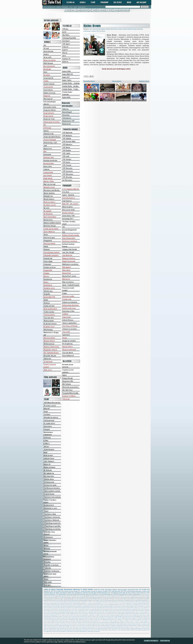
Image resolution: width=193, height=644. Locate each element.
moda (48, 630)
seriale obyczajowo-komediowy (134, 591)
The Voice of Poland (70, 326)
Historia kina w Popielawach (48, 434)
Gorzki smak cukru (106, 609)
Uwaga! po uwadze (69, 341)
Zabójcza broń (46, 628)
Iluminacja (47, 438)
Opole (97, 617)
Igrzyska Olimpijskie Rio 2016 (69, 231)
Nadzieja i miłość (123, 615)
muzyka (144, 591)
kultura (145, 628)
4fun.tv (65, 53)
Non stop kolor (49, 476)
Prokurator (47, 264)
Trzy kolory (117, 599)
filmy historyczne (98, 597)
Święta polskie (89, 599)
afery (97, 602)
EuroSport (85, 10)
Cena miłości (48, 606)
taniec (122, 630)
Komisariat (47, 155)
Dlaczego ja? (48, 99)
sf (117, 630)
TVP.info (65, 29)
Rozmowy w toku (68, 311)
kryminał (98, 29)
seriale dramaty (107, 600)
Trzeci (46, 511)
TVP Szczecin (67, 171)
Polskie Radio (91, 597)
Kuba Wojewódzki (69, 238)
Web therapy (48, 330)
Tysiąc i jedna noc (83, 624)
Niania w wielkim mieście (52, 223)
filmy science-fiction (113, 597)
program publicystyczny (55, 603)
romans (101, 600)
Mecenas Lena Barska (51, 190)
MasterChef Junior (69, 276)
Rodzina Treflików (69, 396)
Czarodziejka (110, 606)
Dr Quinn (97, 608)
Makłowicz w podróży (70, 264)
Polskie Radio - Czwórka (68, 93)
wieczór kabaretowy (63, 631)
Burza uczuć (140, 605)
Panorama (66, 115)
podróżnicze (143, 597)
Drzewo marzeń (68, 213)
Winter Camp (136, 626)
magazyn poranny (138, 602)
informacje (85, 593)
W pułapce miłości (62, 626)
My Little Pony (67, 390)
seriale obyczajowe (106, 590)
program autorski (92, 600)
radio (72, 597)
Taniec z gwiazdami (69, 323)
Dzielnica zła (132, 608)
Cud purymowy (49, 420)
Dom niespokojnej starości (49, 103)
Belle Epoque (48, 63)
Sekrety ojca (48, 291)
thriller (121, 593)
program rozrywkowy (103, 591)
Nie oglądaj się (49, 473)
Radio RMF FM (67, 74)
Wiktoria (132, 626)
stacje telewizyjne (116, 591)
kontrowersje (50, 600)
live (96, 591)
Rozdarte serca (49, 288)
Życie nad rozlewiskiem (96, 631)
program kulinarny (78, 596)
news (98, 594)
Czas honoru (48, 90)
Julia (45, 146)
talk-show (83, 599)
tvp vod (51, 591)
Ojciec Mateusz (49, 232)
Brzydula (47, 75)
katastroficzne (128, 628)
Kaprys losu (48, 149)
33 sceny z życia (50, 406)
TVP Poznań (67, 165)
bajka (124, 593)
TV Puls (103, 621)
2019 (57, 594)
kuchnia (55, 600)
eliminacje (106, 628)
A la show (66, 192)
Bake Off (82, 605)
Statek (46, 300)
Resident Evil (85, 602)
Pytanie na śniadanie (70, 302)
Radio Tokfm (67, 80)
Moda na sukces (49, 202)
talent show (76, 597)
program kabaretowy (47, 603)
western (58, 631)
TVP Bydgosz (67, 136)
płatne (98, 600)
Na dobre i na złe (50, 205)
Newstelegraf (67, 112)
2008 (56, 597)
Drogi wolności (49, 113)
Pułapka (46, 273)
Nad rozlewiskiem (50, 217)
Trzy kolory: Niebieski (51, 520)
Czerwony (119, 606)
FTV (71, 609)
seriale (124, 29)
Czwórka (123, 606)
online (120, 29)
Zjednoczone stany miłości (50, 575)
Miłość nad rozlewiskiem (140, 614)
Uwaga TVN (140, 624)
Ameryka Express (69, 198)
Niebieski (46, 617)
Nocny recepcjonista (65, 617)
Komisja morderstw (50, 160)
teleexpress (128, 630)
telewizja (83, 603)
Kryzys (49, 612)
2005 (54, 602)
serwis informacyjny (109, 596)
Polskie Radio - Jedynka (71, 83)
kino (132, 628)
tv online (93, 31)
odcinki (108, 29)
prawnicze (77, 600)
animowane (121, 594)
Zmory (46, 579)
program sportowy (64, 599)
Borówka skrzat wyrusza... (68, 366)
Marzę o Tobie (49, 181)
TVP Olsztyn (67, 159)
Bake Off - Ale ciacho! (70, 204)
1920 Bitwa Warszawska (52, 403)
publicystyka (71, 599)
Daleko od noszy (49, 93)
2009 (117, 594)
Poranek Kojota (49, 494)
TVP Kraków (67, 150)
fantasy (132, 599)
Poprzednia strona (89, 81)
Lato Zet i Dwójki (68, 252)
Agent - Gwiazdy (68, 195)
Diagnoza (47, 96)
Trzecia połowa (49, 315)
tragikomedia (48, 631)
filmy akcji (64, 596)
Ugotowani (66, 335)
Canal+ (144, 605)
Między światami (49, 467)
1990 (111, 603)
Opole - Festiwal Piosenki (71, 285)
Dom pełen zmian (50, 107)
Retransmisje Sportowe (70, 305)
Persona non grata (50, 485)
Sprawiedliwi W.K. (49, 297)
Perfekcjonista (49, 482)
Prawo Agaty (48, 261)
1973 (107, 603)
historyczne (133, 602)
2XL (45, 45)
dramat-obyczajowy (84, 594)
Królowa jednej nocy (55, 612)
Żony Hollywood (68, 356)
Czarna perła (48, 87)
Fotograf (47, 429)
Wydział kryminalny (114, 627)
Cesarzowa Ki (48, 78)
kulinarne (147, 594)
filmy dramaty (65, 591)
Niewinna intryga (50, 226)
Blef (109, 605)
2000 (121, 596)
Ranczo (46, 276)
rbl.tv (64, 56)
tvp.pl (86, 603)
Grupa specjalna (126, 609)
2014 (144, 594)
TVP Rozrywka (62, 623)
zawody (68, 631)
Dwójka (128, 608)
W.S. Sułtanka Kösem (51, 353)
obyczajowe (131, 590)
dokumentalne (127, 599)
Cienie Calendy (49, 84)
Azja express (71, 605)
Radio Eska (141, 618)
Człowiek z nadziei (137, 606)
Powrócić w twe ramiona (52, 497)
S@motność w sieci (121, 620)
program (125, 590)
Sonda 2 (45, 621)
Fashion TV (66, 59)
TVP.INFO (94, 602)
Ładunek (71, 631)
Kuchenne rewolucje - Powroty (68, 245)
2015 (59, 597)
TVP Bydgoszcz (121, 621)
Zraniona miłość (91, 628)
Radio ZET (66, 77)
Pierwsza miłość (49, 244)
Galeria (46, 131)
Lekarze (46, 169)
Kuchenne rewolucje (70, 241)
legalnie (103, 29)
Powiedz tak (48, 258)
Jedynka (87, 611)
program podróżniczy (55, 599)
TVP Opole (66, 162)
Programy (104, 2)
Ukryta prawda (49, 321)
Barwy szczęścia (50, 60)
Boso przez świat (68, 210)
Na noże (46, 208)
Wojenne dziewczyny (51, 347)
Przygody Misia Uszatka (70, 393)
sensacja (133, 593)
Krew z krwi (48, 166)
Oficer (46, 235)
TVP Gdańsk (67, 139)
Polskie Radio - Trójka (70, 89)
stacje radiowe (137, 594)
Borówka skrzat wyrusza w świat (122, 605)
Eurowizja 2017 (68, 219)
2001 (84, 597)
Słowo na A (98, 621)
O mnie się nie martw (51, 229)
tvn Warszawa (67, 180)
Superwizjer (67, 317)
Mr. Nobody (48, 470)
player (70, 597)
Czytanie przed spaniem (68, 371)
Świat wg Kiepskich (50, 309)
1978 (109, 603)
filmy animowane (115, 628)
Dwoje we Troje (49, 119)
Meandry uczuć (49, 187)
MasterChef (67, 273)
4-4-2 (133, 603)
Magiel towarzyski (69, 261)
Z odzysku (47, 568)
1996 (116, 603)
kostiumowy (128, 597)
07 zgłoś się (89, 603)
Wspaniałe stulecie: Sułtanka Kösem (72, 627)
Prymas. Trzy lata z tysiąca (50, 501)
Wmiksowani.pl (49, 344)
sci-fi (75, 599)
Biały (102, 605)
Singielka (47, 294)
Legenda (113, 612)
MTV (149, 612)
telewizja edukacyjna (138, 630)
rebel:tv (93, 630)
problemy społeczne (84, 600)
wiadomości (52, 594)
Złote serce (48, 370)
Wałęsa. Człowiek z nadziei (50, 541)
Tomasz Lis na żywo (69, 329)
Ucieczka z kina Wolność (49, 533)
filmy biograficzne (133, 596)
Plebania (47, 250)
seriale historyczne (141, 593)
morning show (144, 602)
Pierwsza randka (68, 296)
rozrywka (93, 591)
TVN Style (107, 621)
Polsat (60, 596)
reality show (55, 596)
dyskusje (102, 628)
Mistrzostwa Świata (74, 602)
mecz (59, 600)
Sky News (66, 35)
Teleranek (66, 399)
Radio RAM (66, 97)
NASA (90, 615)
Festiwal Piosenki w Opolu (83, 609)
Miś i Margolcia (51, 615)
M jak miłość (48, 178)
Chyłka (116, 10)
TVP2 (98, 31)
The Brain (121, 623)
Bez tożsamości (49, 66)
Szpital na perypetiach (85, 621)
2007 (123, 596)
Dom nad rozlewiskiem (76, 608)
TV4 (88, 602)
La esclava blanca (90, 612)
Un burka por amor (135, 624)
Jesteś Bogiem (49, 450)
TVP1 (109, 593)
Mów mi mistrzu (68, 282)
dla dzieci (128, 593)
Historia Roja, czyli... (51, 143)
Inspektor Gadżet (68, 611)
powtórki (71, 630)
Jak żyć (46, 447)
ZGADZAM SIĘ (165, 641)
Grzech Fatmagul (50, 140)
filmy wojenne (146, 599)
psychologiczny (115, 593)
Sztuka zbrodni (49, 306)
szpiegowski (75, 603)
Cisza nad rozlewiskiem (85, 606)
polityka (55, 630)
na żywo (59, 591)
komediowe (64, 594)
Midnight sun (48, 196)
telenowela (79, 603)
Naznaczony (48, 220)
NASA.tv (93, 615)
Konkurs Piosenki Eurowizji (137, 611)
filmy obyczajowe (93, 593)
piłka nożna (72, 600)
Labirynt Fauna (49, 458)
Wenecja (47, 549)
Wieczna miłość (49, 338)
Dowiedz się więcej (151, 641)
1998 (47, 602)
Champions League (59, 606)
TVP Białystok (67, 133)
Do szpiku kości (49, 423)
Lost (138, 612)
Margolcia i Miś (68, 381)
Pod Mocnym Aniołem (52, 488)
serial (139, 596)
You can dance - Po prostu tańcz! (134, 627)
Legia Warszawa (118, 612)
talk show (79, 599)
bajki (60, 594)
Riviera (46, 282)
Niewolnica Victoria (58, 617)
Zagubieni (51, 628)
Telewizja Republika (69, 38)
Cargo (46, 412)
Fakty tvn (65, 109)
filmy (137, 590)
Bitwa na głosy (67, 207)
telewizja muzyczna (134, 600)
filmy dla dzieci (105, 602)
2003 (118, 603)
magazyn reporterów (135, 597)
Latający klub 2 (102, 612)
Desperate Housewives (53, 608)
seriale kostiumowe (72, 594)
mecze (62, 600)
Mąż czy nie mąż (49, 184)
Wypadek (119, 627)
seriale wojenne (70, 603)
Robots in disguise (69, 620)
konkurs (131, 594)
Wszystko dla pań (50, 356)
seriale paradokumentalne (88, 596)
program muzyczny (48, 596)
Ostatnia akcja (49, 479)
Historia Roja (142, 609)
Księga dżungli (67, 378)
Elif (90, 10)
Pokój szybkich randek (52, 491)
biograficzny (110, 594)
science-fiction (103, 594)
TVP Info (67, 10)
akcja (78, 594)
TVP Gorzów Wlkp (69, 141)
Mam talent (66, 270)
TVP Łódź (66, 156)
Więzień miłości (49, 341)
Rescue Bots (56, 620)
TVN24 (94, 10)
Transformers (145, 623)
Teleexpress (67, 118)
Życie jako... (48, 585)
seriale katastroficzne (113, 630)
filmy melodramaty (138, 599)
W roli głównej (67, 344)
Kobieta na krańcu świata (71, 235)
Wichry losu (123, 626)
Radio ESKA (66, 71)
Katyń (45, 452)
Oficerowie (84, 617)
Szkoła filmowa (68, 320)
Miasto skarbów (49, 193)
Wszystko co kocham (51, 565)
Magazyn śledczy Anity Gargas (49, 614)
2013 (128, 596)
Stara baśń (57, 621)
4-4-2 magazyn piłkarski (70, 189)
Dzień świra (48, 426)
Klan (79, 10)
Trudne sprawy (49, 312)
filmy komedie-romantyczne (113, 602)
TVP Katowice (67, 144)
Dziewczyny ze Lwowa (51, 122)
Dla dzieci (118, 2)
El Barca (49, 609)
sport (114, 594)
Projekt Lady (67, 299)
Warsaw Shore (67, 347)
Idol (64, 227)
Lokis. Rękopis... (49, 461)
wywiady (81, 597)
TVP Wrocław (67, 177)
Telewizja (70, 2)
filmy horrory (105, 597)
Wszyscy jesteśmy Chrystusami (49, 558)
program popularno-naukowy (84, 630)
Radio (129, 2)
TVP (140, 590)
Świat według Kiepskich (81, 631)
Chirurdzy (64, 606)
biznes (122, 599)
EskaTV (65, 50)
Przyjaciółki (101, 10)
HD (99, 590)
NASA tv (65, 62)
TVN (54, 591)
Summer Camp (68, 621)
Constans (47, 415)
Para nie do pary (49, 238)
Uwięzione (45, 626)
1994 (45, 602)
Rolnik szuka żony (69, 308)
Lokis (136, 612)
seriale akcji (100, 630)
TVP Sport (109, 10)
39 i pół (46, 48)
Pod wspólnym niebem (51, 252)
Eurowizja (68, 609)
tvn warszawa (53, 631)
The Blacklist (117, 623)
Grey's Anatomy (120, 609)
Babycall (47, 409)
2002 (52, 602)
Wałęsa (89, 626)
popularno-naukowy (60, 630)
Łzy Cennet (48, 175)
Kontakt (143, 611)
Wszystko (47, 562)
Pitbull (46, 247)
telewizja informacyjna (124, 600)
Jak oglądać (141, 2)
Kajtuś (64, 375)
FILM (148, 590)
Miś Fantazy (67, 384)
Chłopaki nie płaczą (51, 417)
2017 (79, 591)
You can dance (68, 353)
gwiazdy (66, 597)
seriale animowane (145, 596)
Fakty (73, 609)
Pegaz (65, 293)
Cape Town (148, 605)
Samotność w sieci (50, 508)
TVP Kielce (66, 147)
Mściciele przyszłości (70, 387)
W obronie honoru (50, 324)
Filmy (93, 2)
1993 (114, 603)
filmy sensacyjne (127, 602)
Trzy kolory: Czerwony (52, 517)
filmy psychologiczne (77, 593)
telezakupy (144, 630)
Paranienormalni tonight (68, 289)
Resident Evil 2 (49, 505)
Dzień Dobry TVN (147, 608)
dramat (46, 591)
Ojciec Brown (114, 29)
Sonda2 (48, 621)
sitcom (119, 630)
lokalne (51, 593)
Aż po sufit (47, 57)
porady (68, 630)
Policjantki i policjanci (51, 255)
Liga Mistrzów (67, 255)
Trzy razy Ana (49, 318)
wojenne (53, 597)
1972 (104, 603)
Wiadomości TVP (68, 121)
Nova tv (70, 617)
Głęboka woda (48, 134)
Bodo (45, 72)
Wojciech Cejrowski (47, 627)
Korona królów (124, 10)
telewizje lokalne (67, 593)
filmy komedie (93, 594)
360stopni (127, 603)
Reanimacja (51, 620)
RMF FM (137, 618)
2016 (122, 591)
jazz (124, 628)
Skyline (146, 620)
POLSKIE (144, 590)
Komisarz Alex (49, 158)
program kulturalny (76, 630)
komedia (76, 591)
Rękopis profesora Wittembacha (108, 620)
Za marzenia (48, 362)
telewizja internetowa (64, 589)
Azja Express (67, 201)
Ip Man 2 (47, 444)
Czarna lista (101, 606)
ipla (54, 593)
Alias (53, 605)
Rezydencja (48, 279)
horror (119, 597)
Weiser (46, 546)
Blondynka (47, 69)
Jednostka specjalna (81, 611)
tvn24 (64, 32)
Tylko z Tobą (77, 624)
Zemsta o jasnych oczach (50, 366)
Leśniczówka (48, 172)
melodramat (66, 600)
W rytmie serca (49, 327)
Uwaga (65, 338)
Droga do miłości (50, 110)
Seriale (83, 2)
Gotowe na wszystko (113, 609)
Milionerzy (66, 279)
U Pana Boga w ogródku (52, 526)
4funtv (135, 603)
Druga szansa (48, 116)
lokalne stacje (59, 593)
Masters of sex (94, 614)
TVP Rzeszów (67, 168)
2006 (87, 597)
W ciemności (48, 537)
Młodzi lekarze (49, 199)
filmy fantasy (121, 628)
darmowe (92, 29)
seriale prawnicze (115, 600)
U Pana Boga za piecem (52, 523)
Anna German (48, 51)
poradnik (65, 630)
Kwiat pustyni (48, 455)
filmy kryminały (121, 602)
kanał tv (126, 594)
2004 (94, 599)
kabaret (45, 600)
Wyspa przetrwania (69, 350)
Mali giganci (67, 267)
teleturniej (132, 630)
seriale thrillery (47, 597)
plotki (52, 630)
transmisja (117, 596)
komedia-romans (140, 628)
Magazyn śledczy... (69, 258)
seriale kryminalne (132, 29)
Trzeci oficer (51, 624)
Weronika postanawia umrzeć (50, 553)
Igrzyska (148, 609)
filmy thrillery (70, 596)
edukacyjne (100, 602)
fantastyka (110, 628)
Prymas (113, 618)
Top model (66, 332)
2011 (126, 596)
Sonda (148, 620)
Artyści (46, 54)
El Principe (47, 128)
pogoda (148, 602)
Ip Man (46, 441)
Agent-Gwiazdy (143, 603)
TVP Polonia (112, 599)
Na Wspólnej (48, 214)
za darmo (102, 31)
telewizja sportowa (143, 600)
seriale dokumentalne (63, 603)
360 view (123, 603)
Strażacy (47, 303)
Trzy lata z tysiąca (63, 624)
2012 (96, 599)
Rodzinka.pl (48, 285)
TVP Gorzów (131, 621)
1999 (49, 602)
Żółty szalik (48, 582)
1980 (149, 600)
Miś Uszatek (46, 615)
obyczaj (120, 590)
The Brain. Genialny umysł (69, 223)
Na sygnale (47, 211)
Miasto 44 (47, 464)
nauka (50, 630)
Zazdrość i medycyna (51, 571)
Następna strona (144, 81)
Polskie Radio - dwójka (70, 86)
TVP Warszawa (68, 174)
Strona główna (117, 81)
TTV (101, 621)
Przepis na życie (50, 267)
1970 (102, 603)
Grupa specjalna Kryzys (52, 137)
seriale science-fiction (100, 596)
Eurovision (65, 609)
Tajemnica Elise (94, 623)
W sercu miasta (79, 626)
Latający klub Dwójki (69, 249)
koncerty (123, 597)
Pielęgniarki (48, 241)
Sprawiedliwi (52, 621)
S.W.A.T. (116, 620)
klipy (137, 628)
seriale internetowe (105, 630)
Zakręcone (47, 359)
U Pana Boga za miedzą (52, 529)
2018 (125, 591)
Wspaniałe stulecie (50, 350)
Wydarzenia (66, 124)
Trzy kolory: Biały (50, 514)
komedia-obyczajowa (102, 593)
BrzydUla (136, 605)
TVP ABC (111, 621)
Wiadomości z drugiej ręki (51, 334)
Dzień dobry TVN (68, 216)
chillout (99, 628)
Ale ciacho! (51, 605)
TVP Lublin (66, 153)
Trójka (73, 624)
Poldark (69, 618)
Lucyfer (141, 612)
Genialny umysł (100, 609)
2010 (141, 594)
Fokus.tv (73, 10)
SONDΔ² (65, 314)
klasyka (134, 628)
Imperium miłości (61, 611)
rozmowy (96, 630)
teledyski (124, 630)
